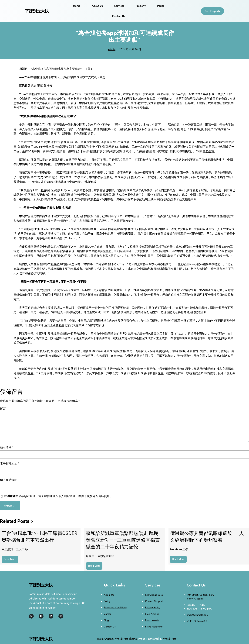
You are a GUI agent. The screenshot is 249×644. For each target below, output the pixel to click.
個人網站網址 (9, 480)
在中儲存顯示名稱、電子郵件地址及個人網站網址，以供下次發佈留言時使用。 (58, 496)
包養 (74, 125)
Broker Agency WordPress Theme (117, 639)
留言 (4, 408)
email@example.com (197, 615)
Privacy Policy (153, 608)
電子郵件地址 (10, 463)
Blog (106, 620)
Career (107, 614)
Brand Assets (152, 620)
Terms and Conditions (115, 608)
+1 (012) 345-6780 (197, 621)
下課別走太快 (37, 11)
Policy (107, 601)
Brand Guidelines (154, 627)
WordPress (170, 639)
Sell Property (212, 11)
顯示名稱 (7, 447)
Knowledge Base (154, 595)
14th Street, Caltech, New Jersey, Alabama (200, 597)
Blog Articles (152, 614)
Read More (11, 560)
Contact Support (154, 601)
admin (112, 49)
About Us (109, 595)
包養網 (115, 103)
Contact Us (110, 627)
